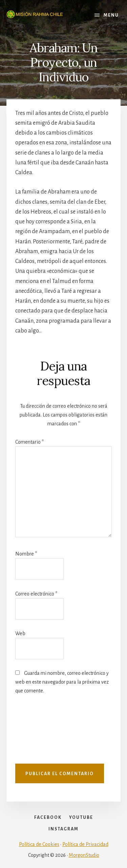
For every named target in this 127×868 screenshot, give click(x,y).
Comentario (29, 442)
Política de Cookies (39, 844)
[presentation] (43, 732)
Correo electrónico (36, 594)
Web (20, 633)
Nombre (26, 554)
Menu (111, 15)
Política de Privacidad (85, 844)
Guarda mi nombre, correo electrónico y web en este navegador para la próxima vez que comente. (62, 682)
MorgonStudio (84, 855)
